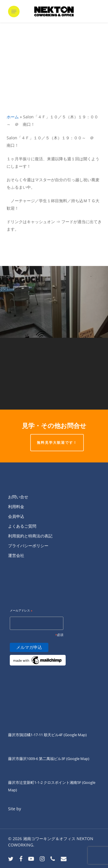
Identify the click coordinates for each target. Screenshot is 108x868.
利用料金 (16, 507)
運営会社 (16, 555)
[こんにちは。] (54, 302)
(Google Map (75, 735)
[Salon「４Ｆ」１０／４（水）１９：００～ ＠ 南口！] (54, 374)
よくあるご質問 (22, 526)
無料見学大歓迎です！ (57, 442)
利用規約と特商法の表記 (30, 536)
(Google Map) (78, 759)
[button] (14, 11)
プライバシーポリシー (28, 546)
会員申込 (16, 516)
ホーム (13, 117)
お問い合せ (18, 497)
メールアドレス (21, 611)
